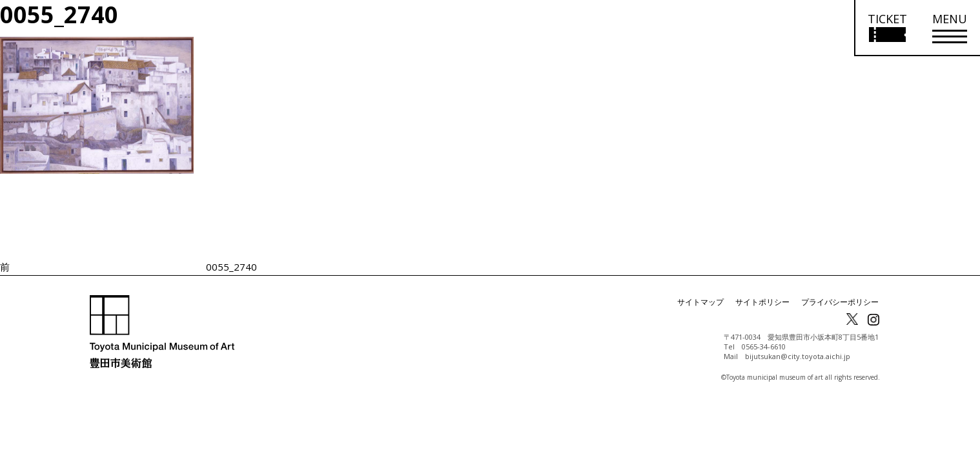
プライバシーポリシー (840, 302)
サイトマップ (700, 302)
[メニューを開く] (950, 28)
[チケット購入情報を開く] (887, 28)
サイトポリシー (762, 302)
